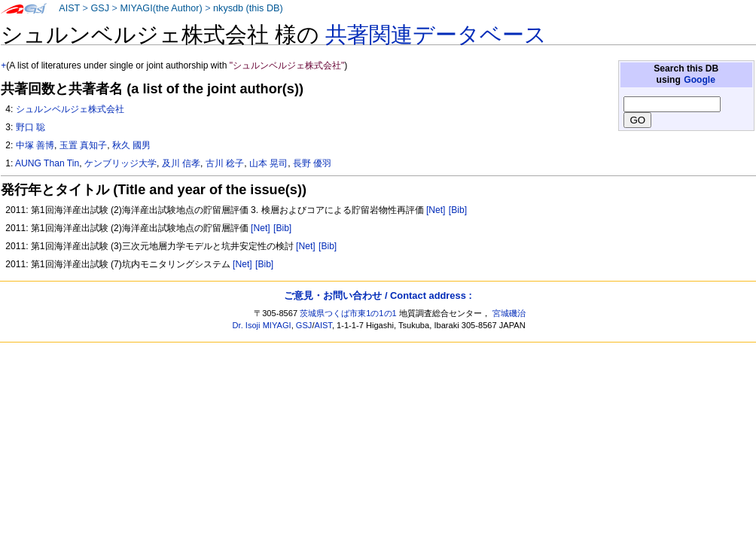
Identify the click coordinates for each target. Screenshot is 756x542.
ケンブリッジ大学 (120, 163)
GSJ (100, 8)
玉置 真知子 (83, 145)
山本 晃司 (268, 163)
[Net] (436, 210)
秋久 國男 (131, 145)
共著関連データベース (436, 35)
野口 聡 (30, 127)
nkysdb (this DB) (248, 8)
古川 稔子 (225, 163)
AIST (69, 8)
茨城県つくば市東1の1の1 (348, 313)
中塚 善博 (35, 145)
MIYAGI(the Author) (161, 8)
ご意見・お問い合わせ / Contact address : (378, 295)
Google (700, 80)
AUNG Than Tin (47, 163)
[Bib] (458, 210)
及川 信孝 (181, 163)
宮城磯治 (509, 313)
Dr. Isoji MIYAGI (262, 325)
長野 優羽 (312, 163)
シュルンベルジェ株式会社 (70, 109)
